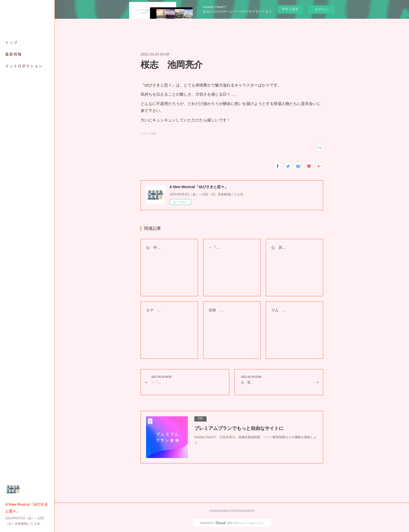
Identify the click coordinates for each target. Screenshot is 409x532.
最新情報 (14, 54)
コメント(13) (148, 134)
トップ (11, 42)
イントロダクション (24, 66)
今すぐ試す (290, 9)
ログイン (322, 9)
